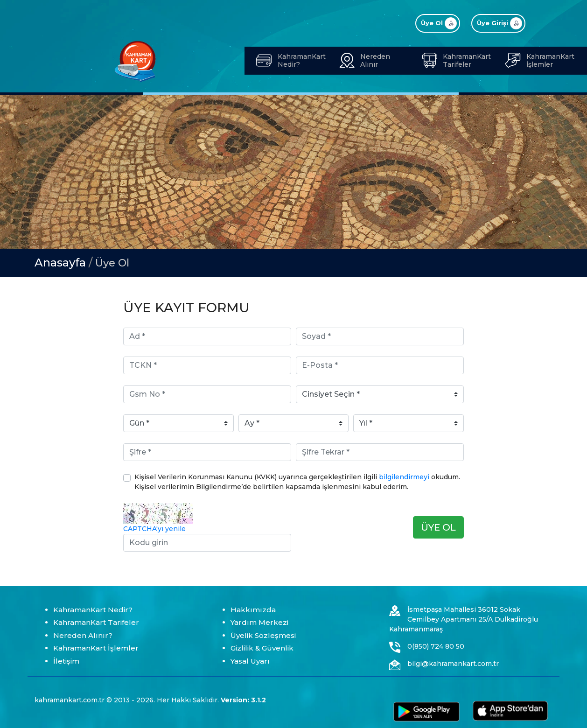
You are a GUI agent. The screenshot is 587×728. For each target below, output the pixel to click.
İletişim (66, 661)
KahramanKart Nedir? (93, 610)
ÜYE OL (438, 527)
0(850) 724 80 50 (436, 646)
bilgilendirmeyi (404, 477)
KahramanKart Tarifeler (96, 622)
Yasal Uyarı (250, 661)
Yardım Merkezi (259, 622)
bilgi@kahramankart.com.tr (453, 664)
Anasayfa (60, 262)
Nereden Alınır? (83, 635)
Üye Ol (112, 263)
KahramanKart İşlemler (96, 648)
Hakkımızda (253, 610)
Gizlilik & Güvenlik (262, 648)
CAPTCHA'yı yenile (154, 529)
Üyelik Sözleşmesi (263, 635)
